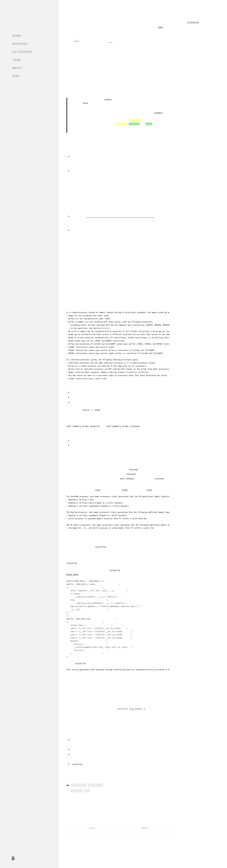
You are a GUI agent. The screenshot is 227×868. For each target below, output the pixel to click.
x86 (87, 790)
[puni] (13, 858)
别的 (110, 41)
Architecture (95, 785)
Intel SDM (77, 790)
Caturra (74, 31)
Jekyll (203, 860)
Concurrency (78, 785)
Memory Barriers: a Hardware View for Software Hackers (120, 216)
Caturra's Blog (29, 16)
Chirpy (217, 860)
